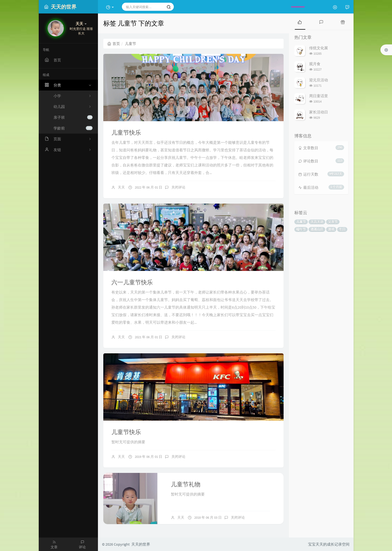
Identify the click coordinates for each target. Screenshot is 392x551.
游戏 (331, 229)
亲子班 (73, 117)
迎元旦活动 (319, 80)
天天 (121, 187)
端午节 (301, 229)
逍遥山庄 (317, 229)
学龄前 (73, 128)
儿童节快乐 (126, 132)
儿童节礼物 (186, 484)
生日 (342, 229)
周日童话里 (319, 96)
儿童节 (301, 222)
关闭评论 (178, 187)
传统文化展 (319, 48)
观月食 (315, 64)
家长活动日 (319, 112)
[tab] (300, 22)
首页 (114, 44)
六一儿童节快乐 (132, 282)
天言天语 (317, 222)
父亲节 (333, 222)
